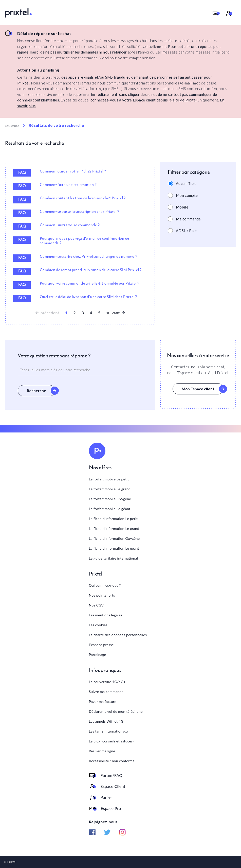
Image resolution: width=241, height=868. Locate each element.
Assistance (12, 126)
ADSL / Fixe (186, 231)
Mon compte (187, 195)
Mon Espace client (198, 389)
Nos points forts (102, 595)
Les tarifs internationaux (109, 731)
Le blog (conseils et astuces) (111, 741)
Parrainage (98, 655)
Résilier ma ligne (102, 751)
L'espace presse (101, 645)
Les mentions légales (106, 615)
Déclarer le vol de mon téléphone (116, 711)
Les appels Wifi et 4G (106, 721)
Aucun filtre (186, 183)
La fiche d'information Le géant (114, 548)
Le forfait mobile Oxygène (110, 499)
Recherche (36, 391)
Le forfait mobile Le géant (110, 509)
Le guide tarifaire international (114, 558)
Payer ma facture (103, 701)
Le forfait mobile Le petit (109, 479)
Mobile (182, 207)
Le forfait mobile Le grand (110, 489)
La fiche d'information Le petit (113, 519)
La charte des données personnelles (118, 635)
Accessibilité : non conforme (112, 761)
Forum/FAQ (112, 775)
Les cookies (98, 625)
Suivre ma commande (106, 692)
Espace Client (113, 786)
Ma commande (188, 219)
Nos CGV (96, 605)
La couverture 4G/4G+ (107, 682)
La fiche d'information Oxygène (114, 538)
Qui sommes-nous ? (105, 585)
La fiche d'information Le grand (114, 528)
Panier (106, 797)
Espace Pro (111, 808)
